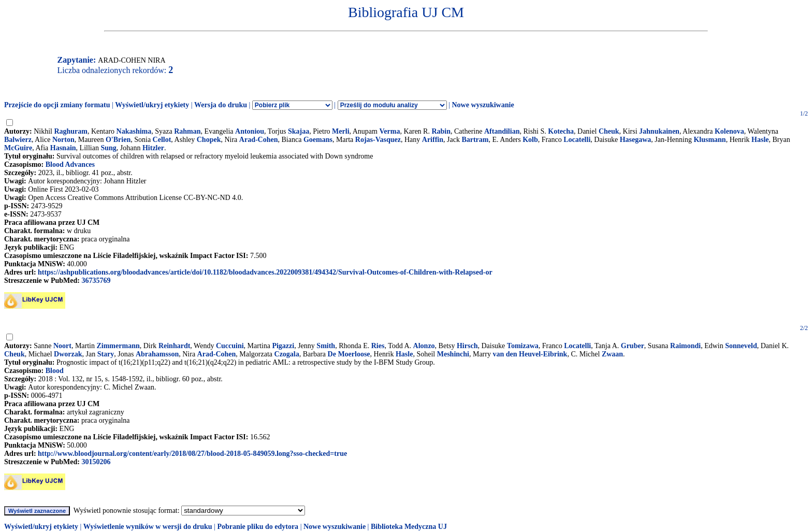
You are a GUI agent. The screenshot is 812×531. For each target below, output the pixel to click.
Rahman (187, 131)
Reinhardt (174, 346)
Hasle (760, 140)
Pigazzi (283, 346)
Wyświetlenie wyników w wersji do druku (148, 527)
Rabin (441, 131)
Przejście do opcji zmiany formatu (57, 105)
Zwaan (612, 354)
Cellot (162, 140)
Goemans (318, 140)
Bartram (475, 140)
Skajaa (299, 131)
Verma (389, 131)
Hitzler (153, 148)
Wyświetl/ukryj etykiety (152, 105)
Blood (55, 371)
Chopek (209, 140)
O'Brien (118, 140)
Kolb (530, 140)
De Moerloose (349, 354)
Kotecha (561, 131)
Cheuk (609, 131)
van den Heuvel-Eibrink (530, 354)
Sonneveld (741, 346)
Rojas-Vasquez (378, 140)
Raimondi (685, 346)
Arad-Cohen (259, 140)
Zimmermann (118, 346)
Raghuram (71, 131)
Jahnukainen (659, 131)
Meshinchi (453, 354)
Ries (378, 346)
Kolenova (729, 131)
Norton (63, 140)
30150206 (96, 462)
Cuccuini (230, 346)
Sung (108, 148)
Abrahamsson (157, 354)
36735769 (96, 281)
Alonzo (424, 346)
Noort (62, 346)
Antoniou (250, 131)
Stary (106, 354)
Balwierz (18, 140)
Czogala (287, 354)
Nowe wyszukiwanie (483, 105)
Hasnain (63, 148)
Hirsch (467, 346)
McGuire (18, 148)
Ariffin (433, 140)
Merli (340, 131)
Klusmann (709, 140)
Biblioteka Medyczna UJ (409, 527)
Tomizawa (523, 346)
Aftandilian (502, 131)
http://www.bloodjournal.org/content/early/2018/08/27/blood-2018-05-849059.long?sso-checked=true (192, 454)
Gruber (633, 346)
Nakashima (134, 131)
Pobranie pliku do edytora (258, 527)
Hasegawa (636, 140)
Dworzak (68, 354)
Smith (326, 346)
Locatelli (577, 140)
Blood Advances (70, 164)
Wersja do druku (221, 105)
